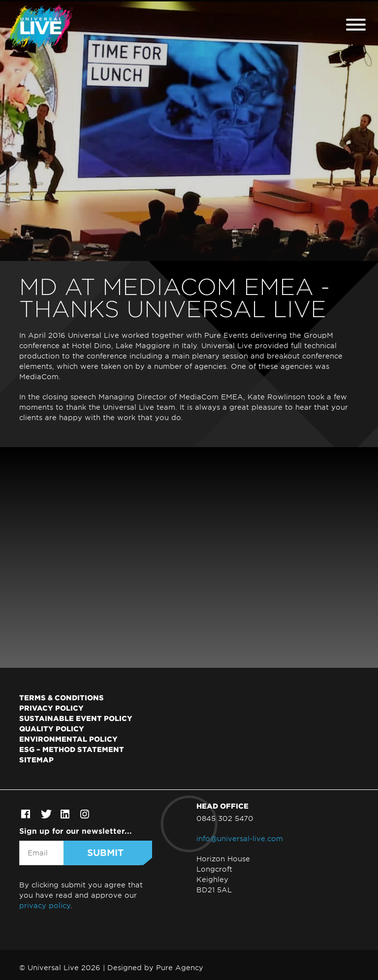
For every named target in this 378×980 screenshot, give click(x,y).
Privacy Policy (51, 708)
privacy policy (45, 905)
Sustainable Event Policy (76, 718)
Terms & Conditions (62, 697)
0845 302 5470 (225, 818)
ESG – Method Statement (72, 749)
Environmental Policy (68, 739)
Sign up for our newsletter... (76, 831)
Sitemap (36, 759)
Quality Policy (52, 728)
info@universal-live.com (240, 838)
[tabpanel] (189, 131)
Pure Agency (180, 967)
